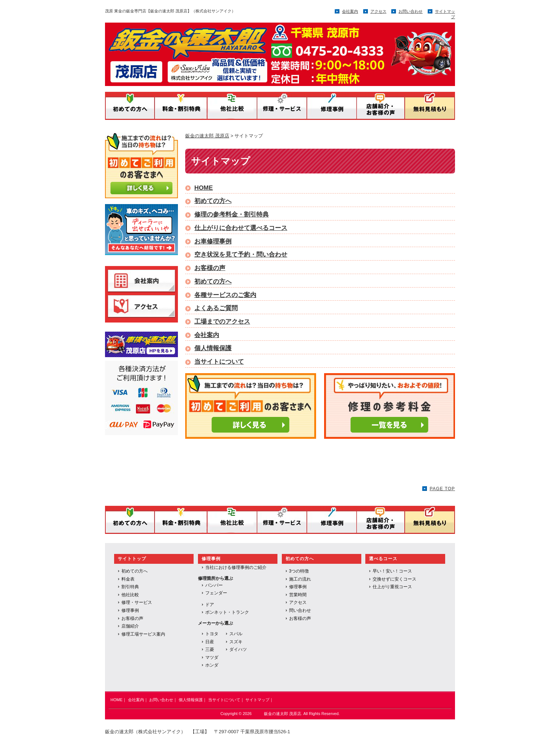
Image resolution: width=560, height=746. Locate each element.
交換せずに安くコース (394, 579)
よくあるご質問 (216, 308)
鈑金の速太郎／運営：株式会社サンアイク (250, 52)
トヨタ (212, 634)
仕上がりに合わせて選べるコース (241, 228)
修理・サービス (137, 602)
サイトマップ (257, 700)
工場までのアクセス (222, 322)
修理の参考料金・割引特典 (232, 214)
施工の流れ (300, 579)
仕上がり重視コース (392, 587)
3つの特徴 (299, 571)
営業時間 (298, 595)
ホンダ (212, 665)
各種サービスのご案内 (225, 295)
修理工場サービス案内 (143, 634)
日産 (210, 642)
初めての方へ (213, 201)
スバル (236, 634)
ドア (210, 605)
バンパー (214, 585)
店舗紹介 (130, 626)
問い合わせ (300, 610)
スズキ (236, 642)
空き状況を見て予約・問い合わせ (241, 255)
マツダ (212, 657)
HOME (204, 188)
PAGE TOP (442, 489)
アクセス (378, 11)
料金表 (128, 579)
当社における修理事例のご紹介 (236, 567)
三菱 (210, 649)
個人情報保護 (213, 348)
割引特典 (130, 587)
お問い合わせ (411, 11)
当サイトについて (219, 362)
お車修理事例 (213, 241)
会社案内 (350, 11)
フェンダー (216, 593)
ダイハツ (238, 649)
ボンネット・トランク (227, 612)
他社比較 (130, 595)
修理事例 (130, 610)
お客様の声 (210, 268)
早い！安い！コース (392, 571)
